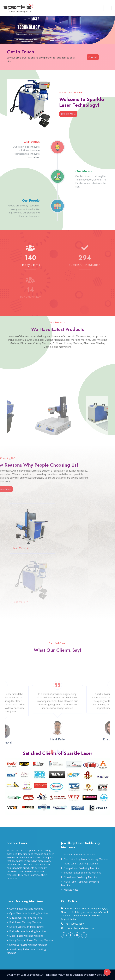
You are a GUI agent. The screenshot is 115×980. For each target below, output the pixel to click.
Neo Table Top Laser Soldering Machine (86, 859)
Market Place (71, 890)
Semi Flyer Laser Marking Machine (28, 945)
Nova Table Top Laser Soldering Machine (80, 883)
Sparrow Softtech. (97, 975)
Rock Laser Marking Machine (25, 922)
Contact (93, 57)
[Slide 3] (63, 42)
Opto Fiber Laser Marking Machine (29, 913)
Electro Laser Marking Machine (26, 927)
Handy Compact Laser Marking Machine (31, 940)
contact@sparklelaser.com (78, 928)
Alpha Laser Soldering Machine (81, 864)
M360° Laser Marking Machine (26, 936)
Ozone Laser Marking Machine (26, 909)
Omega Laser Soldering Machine (82, 868)
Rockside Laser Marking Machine (28, 931)
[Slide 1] (52, 42)
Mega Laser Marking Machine (26, 918)
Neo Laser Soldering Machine (80, 855)
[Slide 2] (57, 42)
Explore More (71, 114)
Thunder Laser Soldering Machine (83, 873)
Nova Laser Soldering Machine (81, 877)
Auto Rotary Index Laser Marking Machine (26, 951)
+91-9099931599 (72, 924)
